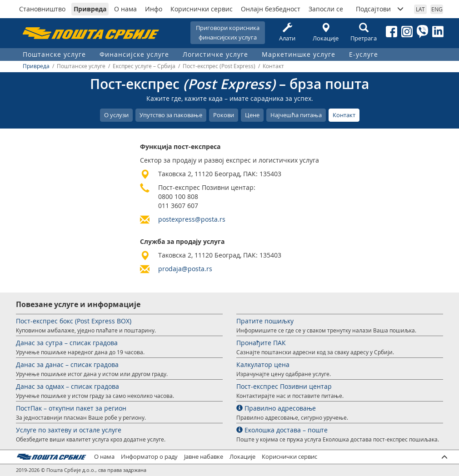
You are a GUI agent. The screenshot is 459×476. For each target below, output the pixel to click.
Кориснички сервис (202, 9)
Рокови (224, 115)
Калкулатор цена (263, 364)
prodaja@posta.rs (185, 269)
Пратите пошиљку (265, 321)
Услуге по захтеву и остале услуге (69, 430)
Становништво (42, 9)
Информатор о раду (149, 457)
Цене (252, 115)
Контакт (344, 115)
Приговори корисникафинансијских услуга (228, 32)
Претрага (364, 32)
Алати (287, 32)
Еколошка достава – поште (282, 430)
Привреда (90, 9)
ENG (437, 9)
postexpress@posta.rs (192, 219)
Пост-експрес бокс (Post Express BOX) (74, 321)
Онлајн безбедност (271, 9)
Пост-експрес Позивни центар (284, 386)
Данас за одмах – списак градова (67, 386)
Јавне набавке (204, 457)
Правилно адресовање (276, 408)
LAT (420, 9)
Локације (325, 32)
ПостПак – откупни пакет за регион (71, 408)
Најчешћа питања (296, 115)
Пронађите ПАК (261, 343)
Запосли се (326, 9)
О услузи (116, 115)
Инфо (154, 9)
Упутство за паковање (171, 115)
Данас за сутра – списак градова (67, 343)
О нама (125, 9)
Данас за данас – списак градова (67, 364)
